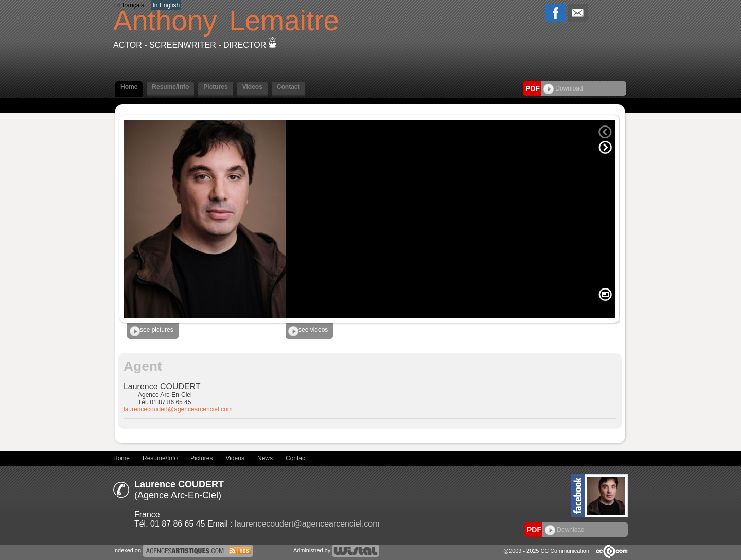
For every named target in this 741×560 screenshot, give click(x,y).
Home (129, 87)
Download (563, 88)
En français (129, 5)
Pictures (215, 87)
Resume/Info (170, 87)
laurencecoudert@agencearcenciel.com (178, 409)
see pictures (152, 331)
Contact (288, 87)
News (266, 458)
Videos (252, 87)
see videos (308, 331)
